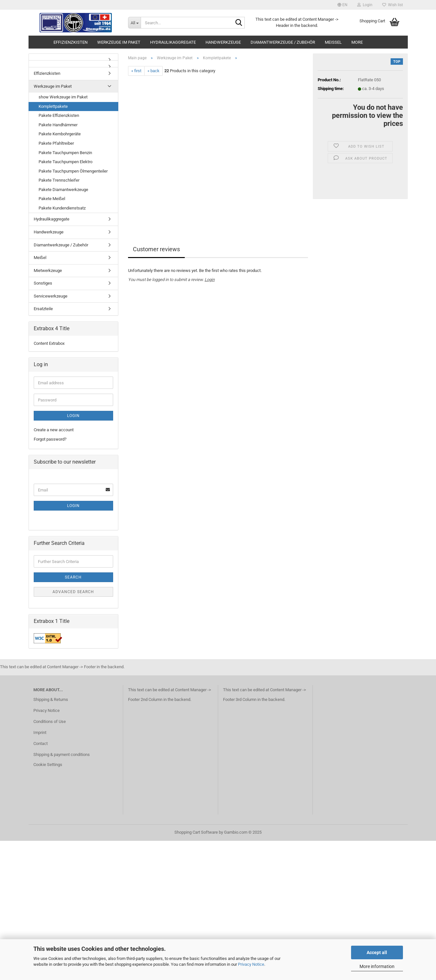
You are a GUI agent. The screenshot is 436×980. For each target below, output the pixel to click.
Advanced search (73, 592)
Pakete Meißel (52, 199)
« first (136, 71)
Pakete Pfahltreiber (56, 143)
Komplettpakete (53, 106)
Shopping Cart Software (196, 832)
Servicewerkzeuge (51, 296)
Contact (41, 743)
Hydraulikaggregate (173, 42)
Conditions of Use (50, 721)
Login (210, 280)
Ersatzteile (43, 309)
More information (377, 966)
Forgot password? (50, 439)
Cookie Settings (48, 765)
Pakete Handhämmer (58, 125)
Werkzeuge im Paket (119, 42)
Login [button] (365, 5)
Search (73, 577)
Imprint (40, 732)
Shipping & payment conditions (62, 755)
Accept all (377, 952)
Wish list (393, 5)
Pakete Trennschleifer (59, 180)
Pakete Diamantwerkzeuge (63, 190)
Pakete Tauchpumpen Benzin (65, 153)
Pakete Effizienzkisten (59, 115)
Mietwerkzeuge (48, 270)
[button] (342, 5)
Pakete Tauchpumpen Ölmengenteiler (73, 171)
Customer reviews (156, 249)
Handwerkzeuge (223, 42)
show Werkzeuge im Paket (63, 97)
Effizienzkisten (71, 42)
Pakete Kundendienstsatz (62, 208)
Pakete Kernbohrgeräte (60, 134)
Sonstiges (43, 283)
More (357, 42)
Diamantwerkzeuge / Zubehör (283, 42)
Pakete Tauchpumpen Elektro (65, 162)
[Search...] (134, 23)
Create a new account (54, 430)
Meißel (333, 42)
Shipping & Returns (51, 699)
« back (153, 71)
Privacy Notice (251, 964)
